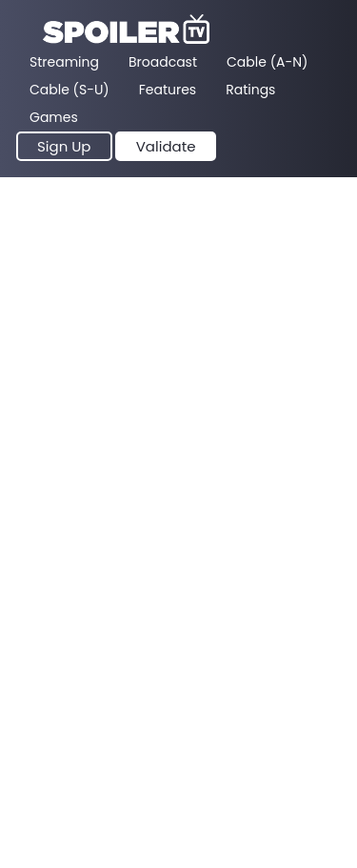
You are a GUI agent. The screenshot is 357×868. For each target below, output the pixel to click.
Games (54, 117)
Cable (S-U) (69, 90)
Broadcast (163, 62)
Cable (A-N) (267, 62)
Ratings (250, 90)
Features (168, 90)
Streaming (64, 62)
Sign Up (64, 146)
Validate (166, 146)
